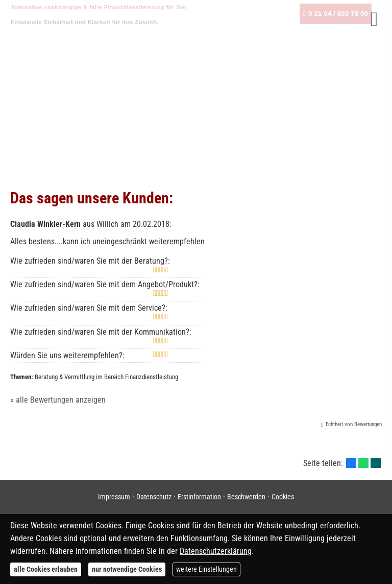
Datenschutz (154, 497)
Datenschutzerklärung (216, 551)
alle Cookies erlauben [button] (46, 569)
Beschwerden (246, 497)
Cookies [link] (283, 497)
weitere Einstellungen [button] (206, 569)
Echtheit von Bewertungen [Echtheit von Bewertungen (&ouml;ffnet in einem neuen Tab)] (354, 424)
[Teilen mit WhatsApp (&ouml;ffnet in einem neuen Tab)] (363, 463)
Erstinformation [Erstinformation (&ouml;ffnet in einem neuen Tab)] (199, 497)
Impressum (114, 497)
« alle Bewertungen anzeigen (58, 400)
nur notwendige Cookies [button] (127, 569)
